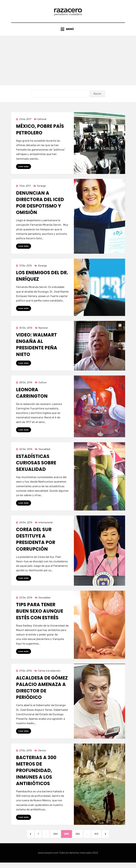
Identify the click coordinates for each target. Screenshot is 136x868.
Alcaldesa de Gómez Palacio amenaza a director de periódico (42, 692)
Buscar (97, 97)
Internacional (46, 527)
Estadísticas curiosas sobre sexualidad (36, 467)
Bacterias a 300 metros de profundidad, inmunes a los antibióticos (36, 775)
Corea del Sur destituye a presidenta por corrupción (36, 543)
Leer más (24, 169)
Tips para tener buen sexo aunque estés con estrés (40, 615)
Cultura (42, 386)
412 (100, 838)
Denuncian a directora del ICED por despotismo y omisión (40, 206)
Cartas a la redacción (49, 675)
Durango (41, 189)
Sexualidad (44, 453)
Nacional (43, 331)
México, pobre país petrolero (40, 132)
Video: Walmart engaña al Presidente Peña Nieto (37, 348)
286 (80, 838)
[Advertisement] (68, 63)
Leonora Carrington (32, 396)
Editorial (42, 122)
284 (56, 838)
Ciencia (42, 755)
